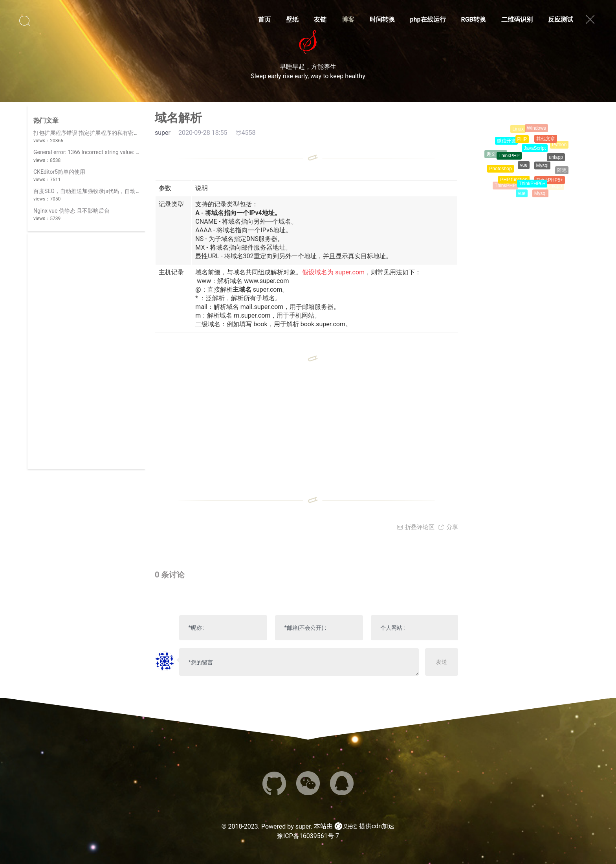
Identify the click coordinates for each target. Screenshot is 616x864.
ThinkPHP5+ (550, 184)
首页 (264, 19)
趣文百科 (496, 156)
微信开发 (506, 144)
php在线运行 (428, 19)
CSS (551, 133)
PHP (522, 144)
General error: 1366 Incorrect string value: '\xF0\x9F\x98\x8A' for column (122, 152)
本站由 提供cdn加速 (354, 826)
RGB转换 (473, 19)
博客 (348, 19)
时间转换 (382, 19)
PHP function (514, 184)
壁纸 (292, 19)
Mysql (542, 171)
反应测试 (561, 19)
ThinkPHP (509, 160)
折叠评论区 (416, 527)
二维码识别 (517, 19)
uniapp (556, 161)
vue (523, 171)
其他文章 (546, 143)
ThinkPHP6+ (532, 188)
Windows (536, 131)
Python (559, 146)
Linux (518, 131)
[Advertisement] (86, 351)
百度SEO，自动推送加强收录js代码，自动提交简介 (95, 191)
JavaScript (535, 154)
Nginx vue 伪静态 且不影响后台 (71, 211)
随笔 (562, 172)
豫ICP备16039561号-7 (308, 836)
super (303, 826)
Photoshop (500, 172)
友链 (320, 19)
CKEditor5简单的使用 (59, 172)
